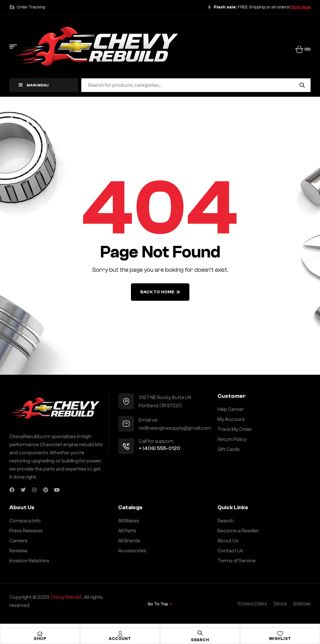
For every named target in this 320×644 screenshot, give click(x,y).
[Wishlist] (280, 634)
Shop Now (301, 7)
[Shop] (40, 634)
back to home (160, 292)
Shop (40, 639)
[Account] (120, 634)
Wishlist (280, 639)
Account (120, 639)
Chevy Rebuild (66, 597)
